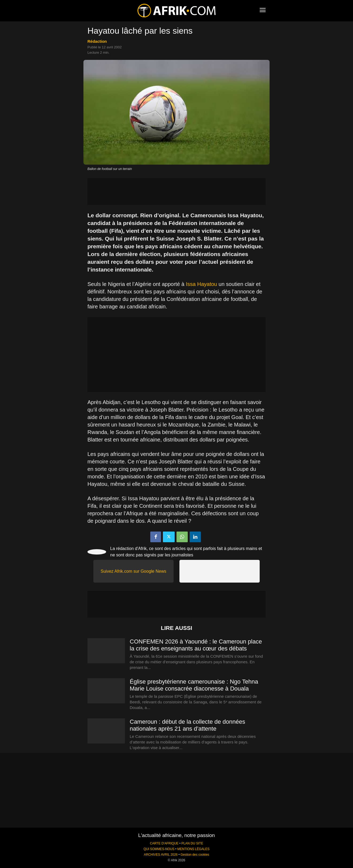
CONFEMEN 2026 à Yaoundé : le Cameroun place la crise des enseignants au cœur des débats (196, 645)
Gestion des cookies (195, 855)
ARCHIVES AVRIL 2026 (161, 855)
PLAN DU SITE (192, 843)
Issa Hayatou (202, 284)
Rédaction (97, 41)
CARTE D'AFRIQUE (164, 843)
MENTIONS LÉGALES (193, 849)
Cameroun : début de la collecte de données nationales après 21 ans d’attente (187, 725)
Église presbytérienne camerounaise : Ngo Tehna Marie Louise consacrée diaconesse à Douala (194, 685)
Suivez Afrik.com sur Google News (133, 571)
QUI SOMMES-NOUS (159, 849)
